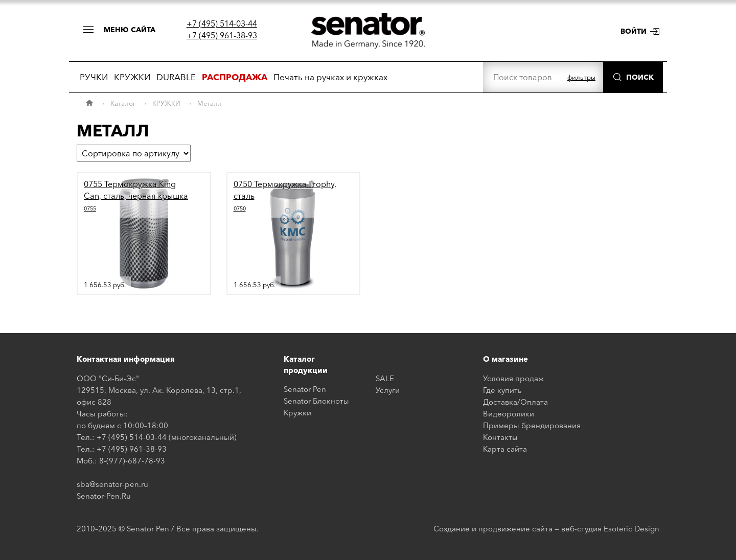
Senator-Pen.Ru (104, 496)
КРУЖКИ (132, 77)
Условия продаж (513, 378)
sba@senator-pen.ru (112, 484)
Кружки (297, 413)
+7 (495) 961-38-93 (222, 35)
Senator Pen (305, 389)
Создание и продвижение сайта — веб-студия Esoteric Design (546, 529)
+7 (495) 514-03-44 (222, 24)
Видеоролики (509, 414)
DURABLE (176, 77)
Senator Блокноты (316, 401)
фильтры (581, 77)
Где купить (502, 390)
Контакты (500, 437)
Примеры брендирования (532, 425)
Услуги (388, 390)
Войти (634, 31)
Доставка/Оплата (515, 402)
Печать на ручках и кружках (330, 77)
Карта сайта (505, 449)
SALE (385, 378)
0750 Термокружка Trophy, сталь (285, 195)
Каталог (123, 103)
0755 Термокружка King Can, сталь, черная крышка (136, 195)
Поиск (640, 77)
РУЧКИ (94, 77)
